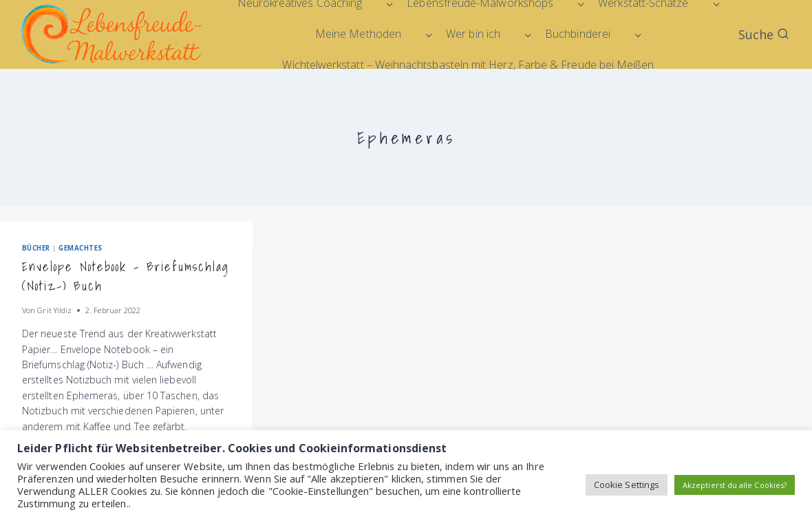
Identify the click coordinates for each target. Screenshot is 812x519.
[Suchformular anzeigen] (764, 35)
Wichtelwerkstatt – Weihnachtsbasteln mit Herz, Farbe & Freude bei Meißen (468, 65)
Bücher (36, 248)
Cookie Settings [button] (627, 485)
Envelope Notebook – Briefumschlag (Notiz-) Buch (126, 277)
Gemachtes (80, 248)
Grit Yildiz (54, 310)
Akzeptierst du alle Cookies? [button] (735, 485)
